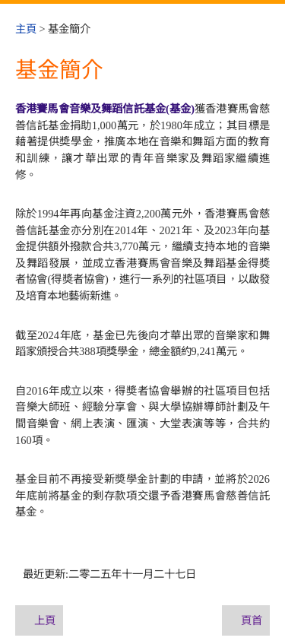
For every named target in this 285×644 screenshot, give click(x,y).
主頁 (26, 29)
